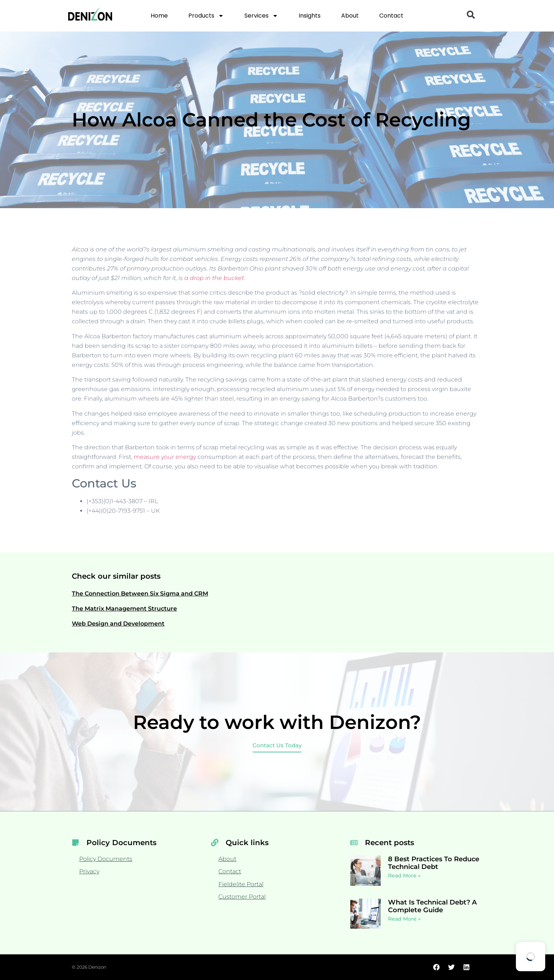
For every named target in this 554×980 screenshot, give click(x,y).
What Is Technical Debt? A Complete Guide (432, 906)
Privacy (89, 871)
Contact (391, 16)
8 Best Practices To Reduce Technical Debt (434, 863)
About (350, 16)
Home (159, 16)
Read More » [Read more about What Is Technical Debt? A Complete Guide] (404, 919)
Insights (310, 16)
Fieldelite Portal (241, 884)
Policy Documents (106, 859)
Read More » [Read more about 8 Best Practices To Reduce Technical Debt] (404, 876)
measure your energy (165, 457)
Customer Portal (242, 897)
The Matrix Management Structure (124, 609)
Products (206, 16)
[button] (471, 15)
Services (261, 16)
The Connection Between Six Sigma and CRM (140, 594)
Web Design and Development (118, 624)
